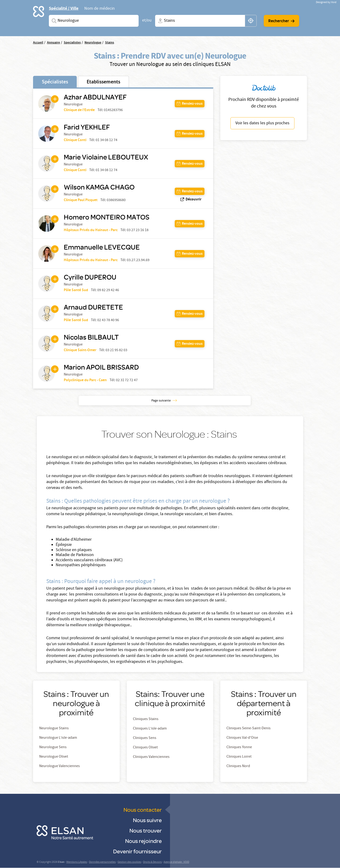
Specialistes (72, 43)
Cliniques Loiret (239, 757)
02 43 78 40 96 (108, 320)
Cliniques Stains (146, 719)
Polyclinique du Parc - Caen (85, 380)
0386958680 (116, 200)
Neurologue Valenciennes (59, 766)
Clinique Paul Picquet (81, 200)
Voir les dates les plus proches (262, 123)
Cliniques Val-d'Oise (242, 738)
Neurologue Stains (54, 729)
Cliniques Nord (238, 766)
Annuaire (53, 43)
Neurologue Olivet (54, 757)
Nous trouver (146, 830)
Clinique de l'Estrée (79, 110)
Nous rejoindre (143, 841)
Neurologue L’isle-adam (58, 738)
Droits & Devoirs (152, 862)
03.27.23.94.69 (138, 260)
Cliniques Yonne (239, 747)
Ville (159, 21)
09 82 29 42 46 (108, 290)
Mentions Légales (77, 862)
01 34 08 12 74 (106, 140)
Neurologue (93, 43)
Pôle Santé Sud (76, 290)
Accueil (38, 43)
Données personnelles (102, 862)
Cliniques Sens (145, 738)
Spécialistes (55, 82)
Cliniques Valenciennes (151, 757)
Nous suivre (147, 820)
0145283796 (113, 110)
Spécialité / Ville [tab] (64, 9)
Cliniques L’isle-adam (150, 729)
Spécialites (53, 21)
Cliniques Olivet (145, 748)
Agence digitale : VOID (176, 862)
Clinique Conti (75, 140)
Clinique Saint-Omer (80, 350)
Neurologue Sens (53, 747)
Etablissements (103, 82)
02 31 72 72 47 (127, 380)
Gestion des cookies (129, 862)
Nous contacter (143, 810)
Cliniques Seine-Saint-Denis (249, 729)
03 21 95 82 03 (116, 350)
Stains (110, 43)
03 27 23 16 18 (138, 230)
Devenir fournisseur (137, 851)
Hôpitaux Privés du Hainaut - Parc (91, 230)
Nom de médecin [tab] (100, 9)
